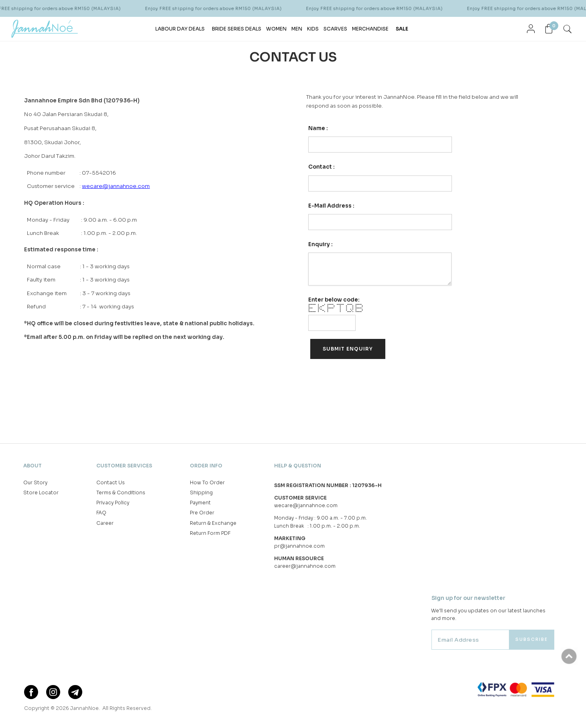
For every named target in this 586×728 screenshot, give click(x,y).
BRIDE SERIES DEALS (237, 29)
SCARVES (335, 29)
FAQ (101, 513)
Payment (200, 503)
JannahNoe (84, 708)
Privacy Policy (113, 503)
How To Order (207, 482)
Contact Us (111, 482)
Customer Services (124, 466)
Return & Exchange (213, 523)
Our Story (35, 482)
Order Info (206, 466)
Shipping (201, 492)
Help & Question (298, 466)
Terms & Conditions (121, 492)
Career (105, 523)
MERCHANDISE (370, 29)
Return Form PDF (210, 533)
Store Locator (41, 492)
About (33, 466)
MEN (297, 29)
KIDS (313, 29)
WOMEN (276, 29)
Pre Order (202, 513)
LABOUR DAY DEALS (180, 29)
